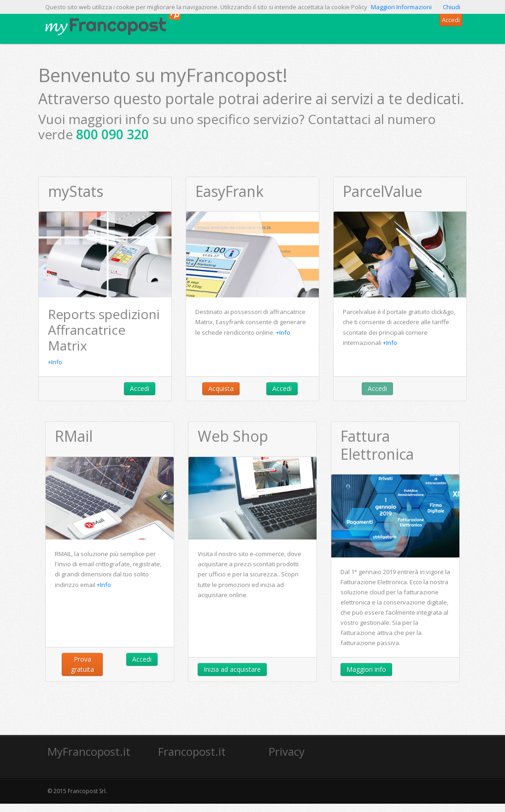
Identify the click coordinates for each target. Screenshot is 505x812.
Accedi (140, 388)
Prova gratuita (82, 664)
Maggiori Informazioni (401, 7)
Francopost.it (192, 751)
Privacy (287, 751)
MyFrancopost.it (89, 751)
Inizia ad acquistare (232, 669)
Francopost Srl (87, 791)
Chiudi (452, 7)
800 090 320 (112, 134)
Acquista (221, 388)
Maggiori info (366, 669)
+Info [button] (55, 362)
